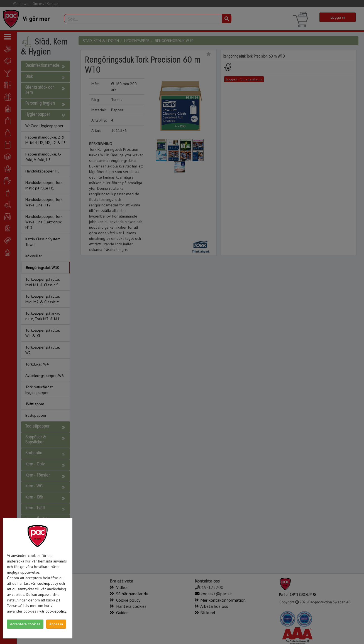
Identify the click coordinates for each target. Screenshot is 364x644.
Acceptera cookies (25, 624)
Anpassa (56, 624)
